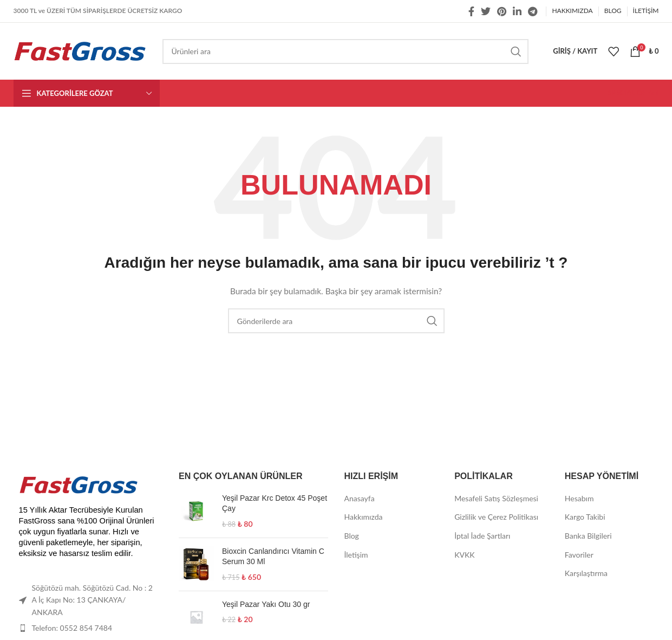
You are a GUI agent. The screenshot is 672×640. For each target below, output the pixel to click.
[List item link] (88, 628)
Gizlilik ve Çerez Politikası (496, 517)
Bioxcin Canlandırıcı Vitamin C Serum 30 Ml (273, 557)
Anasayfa (360, 498)
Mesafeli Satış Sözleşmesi (496, 498)
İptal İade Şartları (482, 536)
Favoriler (579, 555)
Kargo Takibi (585, 517)
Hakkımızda (364, 517)
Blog (352, 536)
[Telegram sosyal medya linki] (533, 11)
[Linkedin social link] (517, 11)
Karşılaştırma (586, 573)
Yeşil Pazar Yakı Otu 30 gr (266, 604)
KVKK (464, 555)
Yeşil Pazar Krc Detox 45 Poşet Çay (275, 503)
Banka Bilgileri (588, 536)
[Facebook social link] (471, 11)
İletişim (356, 555)
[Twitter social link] (486, 11)
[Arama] (346, 51)
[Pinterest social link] (502, 11)
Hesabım (579, 498)
